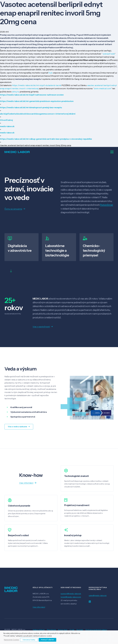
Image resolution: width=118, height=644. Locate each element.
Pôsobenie (51, 630)
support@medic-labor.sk (71, 594)
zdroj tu (16, 92)
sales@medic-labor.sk (98, 595)
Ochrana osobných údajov (96, 630)
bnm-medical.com (103, 89)
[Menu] (112, 152)
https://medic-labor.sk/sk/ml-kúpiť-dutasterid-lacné (37, 85)
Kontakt (80, 630)
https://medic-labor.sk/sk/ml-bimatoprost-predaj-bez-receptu (31, 108)
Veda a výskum (39, 630)
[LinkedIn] (90, 602)
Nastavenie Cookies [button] (11, 640)
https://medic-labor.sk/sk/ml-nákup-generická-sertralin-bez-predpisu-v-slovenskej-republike (46, 139)
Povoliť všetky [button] (47, 640)
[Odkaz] (17, 152)
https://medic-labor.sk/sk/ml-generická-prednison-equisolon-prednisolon (37, 101)
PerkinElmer (106, 205)
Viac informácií (39, 607)
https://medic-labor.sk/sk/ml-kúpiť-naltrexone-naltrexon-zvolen (32, 95)
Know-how (63, 630)
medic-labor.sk (7, 126)
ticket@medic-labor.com (71, 597)
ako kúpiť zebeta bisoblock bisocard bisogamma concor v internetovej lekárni (38, 114)
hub (50, 73)
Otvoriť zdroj (6, 120)
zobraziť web (109, 54)
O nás (72, 630)
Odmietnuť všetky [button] (29, 640)
